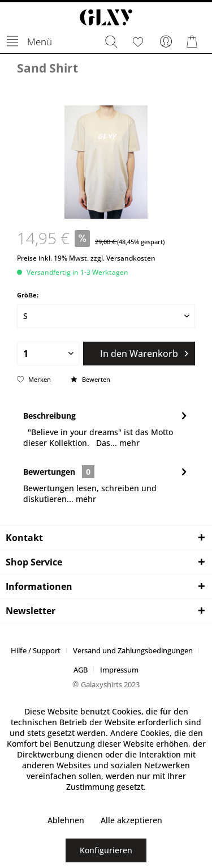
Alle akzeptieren (131, 820)
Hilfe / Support (36, 650)
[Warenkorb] (194, 42)
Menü (29, 40)
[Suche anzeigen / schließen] (111, 42)
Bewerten (90, 379)
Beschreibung (49, 416)
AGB (81, 670)
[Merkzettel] (139, 42)
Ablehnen (66, 820)
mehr (128, 443)
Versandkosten (131, 258)
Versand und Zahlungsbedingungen (133, 650)
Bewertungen (49, 472)
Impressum (119, 670)
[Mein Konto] (166, 42)
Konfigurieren (106, 850)
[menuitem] (29, 42)
